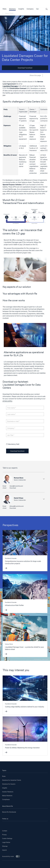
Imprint (4, 850)
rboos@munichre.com (16, 486)
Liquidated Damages (10, 86)
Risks (4, 776)
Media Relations (7, 796)
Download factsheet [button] (17, 451)
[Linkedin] (6, 824)
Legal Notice (6, 842)
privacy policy (7, 401)
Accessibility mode (11, 856)
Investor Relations (8, 792)
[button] (5, 9)
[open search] (47, 9)
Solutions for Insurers (9, 784)
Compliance (6, 799)
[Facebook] (29, 824)
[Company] (25, 428)
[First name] (25, 408)
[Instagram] (21, 824)
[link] (21, 9)
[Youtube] (14, 824)
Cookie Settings (7, 838)
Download (13, 488)
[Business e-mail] (25, 421)
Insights (5, 788)
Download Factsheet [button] (25, 68)
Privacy (4, 835)
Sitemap (5, 846)
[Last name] (25, 414)
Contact (5, 831)
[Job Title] (25, 435)
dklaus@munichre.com (17, 506)
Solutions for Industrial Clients (12, 780)
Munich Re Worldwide (9, 812)
